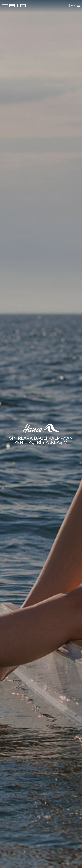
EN (67, 5)
